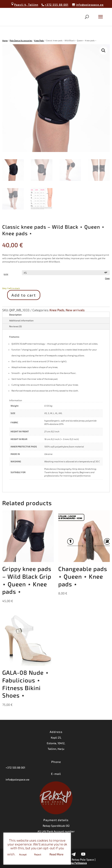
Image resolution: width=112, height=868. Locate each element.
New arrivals (75, 310)
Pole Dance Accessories (21, 40)
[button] (103, 51)
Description (15, 315)
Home (5, 40)
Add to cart (24, 295)
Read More (56, 854)
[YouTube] (83, 854)
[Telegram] (74, 854)
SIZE (6, 274)
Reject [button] (38, 854)
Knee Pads (39, 40)
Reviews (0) (16, 326)
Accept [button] (23, 854)
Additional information (21, 320)
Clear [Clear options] (107, 278)
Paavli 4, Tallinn (24, 5)
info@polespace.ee (18, 779)
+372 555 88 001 (15, 767)
